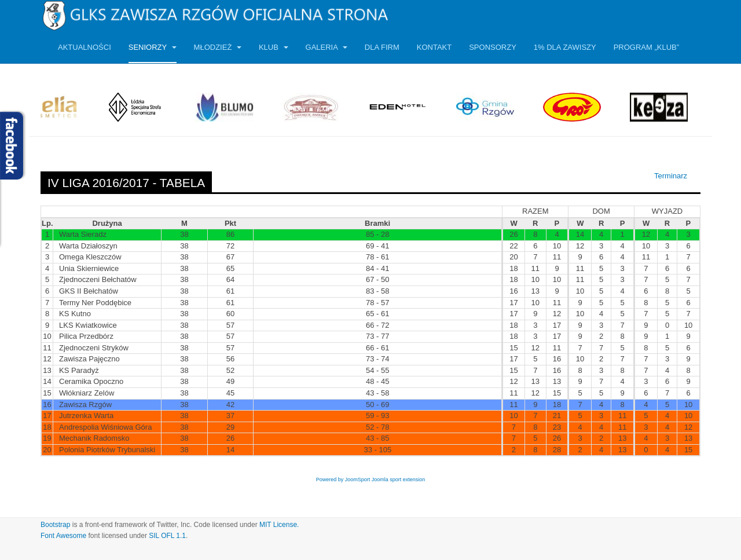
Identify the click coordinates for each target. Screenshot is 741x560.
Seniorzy (153, 47)
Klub (274, 47)
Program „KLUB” (646, 47)
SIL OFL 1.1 (167, 536)
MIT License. (279, 525)
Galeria (327, 47)
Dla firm (382, 47)
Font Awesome (63, 536)
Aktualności (85, 47)
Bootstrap (55, 525)
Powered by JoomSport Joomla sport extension (371, 480)
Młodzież (218, 47)
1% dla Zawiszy (565, 47)
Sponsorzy (493, 47)
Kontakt (434, 47)
